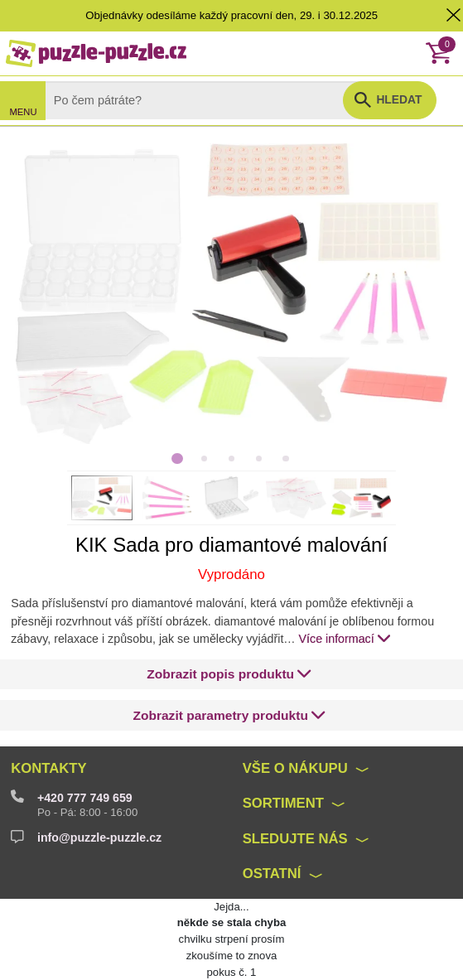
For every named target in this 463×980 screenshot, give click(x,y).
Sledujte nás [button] (295, 839)
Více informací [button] (345, 638)
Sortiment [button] (283, 803)
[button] (229, 674)
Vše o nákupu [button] (295, 768)
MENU (24, 112)
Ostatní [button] (272, 874)
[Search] (207, 100)
